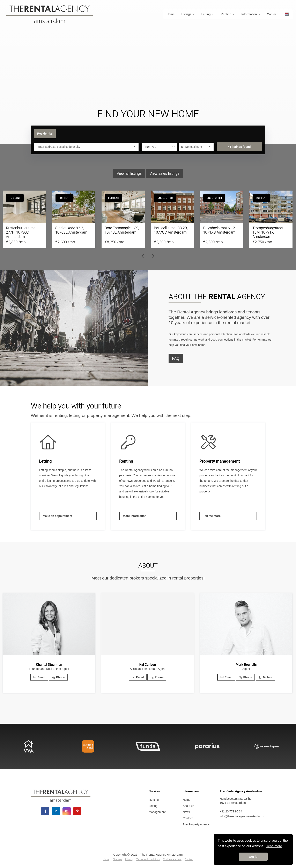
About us (188, 806)
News (186, 812)
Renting (228, 14)
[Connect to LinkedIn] (56, 811)
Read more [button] (274, 846)
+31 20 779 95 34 (231, 811)
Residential (45, 134)
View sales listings (164, 173)
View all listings (129, 173)
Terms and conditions (148, 859)
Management (157, 812)
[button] (239, 147)
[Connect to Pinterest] (77, 811)
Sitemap (117, 859)
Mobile (265, 677)
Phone (58, 677)
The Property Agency (196, 824)
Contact (272, 14)
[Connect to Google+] (67, 811)
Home (171, 14)
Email (39, 677)
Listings (188, 14)
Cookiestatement (172, 859)
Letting (208, 14)
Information (251, 14)
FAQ (176, 358)
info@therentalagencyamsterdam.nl (242, 816)
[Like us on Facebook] (45, 811)
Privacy (129, 859)
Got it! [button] (253, 857)
